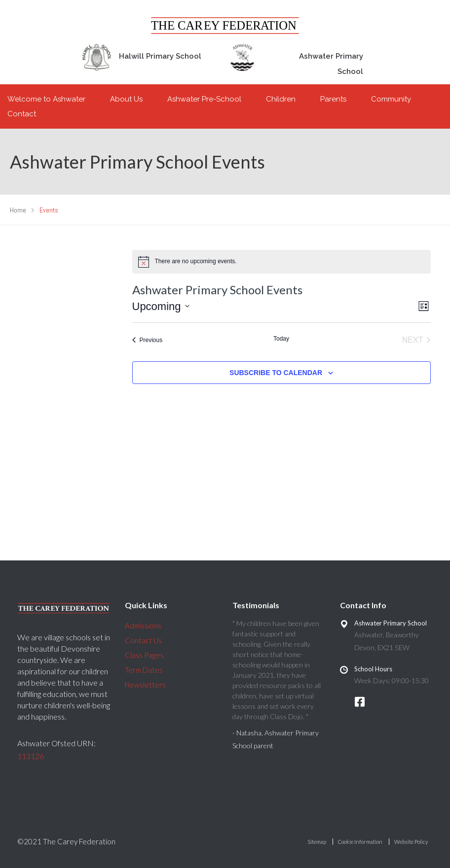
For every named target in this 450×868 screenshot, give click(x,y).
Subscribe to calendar (276, 373)
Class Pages (144, 655)
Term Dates (144, 670)
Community (391, 99)
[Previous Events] (148, 340)
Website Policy (411, 842)
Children (281, 99)
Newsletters (145, 685)
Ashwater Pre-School (204, 99)
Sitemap (317, 842)
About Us (126, 99)
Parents (333, 99)
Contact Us (143, 640)
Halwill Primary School (160, 56)
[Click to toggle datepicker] (161, 306)
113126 (31, 756)
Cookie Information (360, 842)
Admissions (143, 625)
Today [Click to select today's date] (281, 339)
